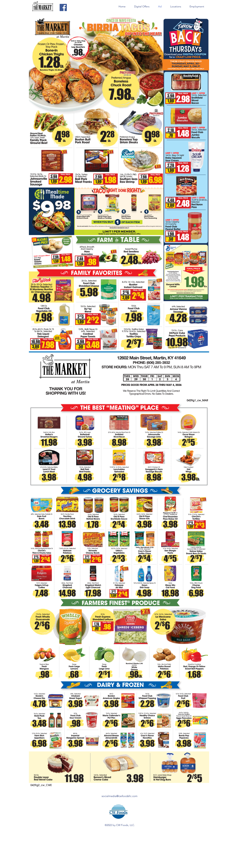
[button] (176, 6)
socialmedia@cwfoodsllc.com (120, 796)
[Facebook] (63, 7)
